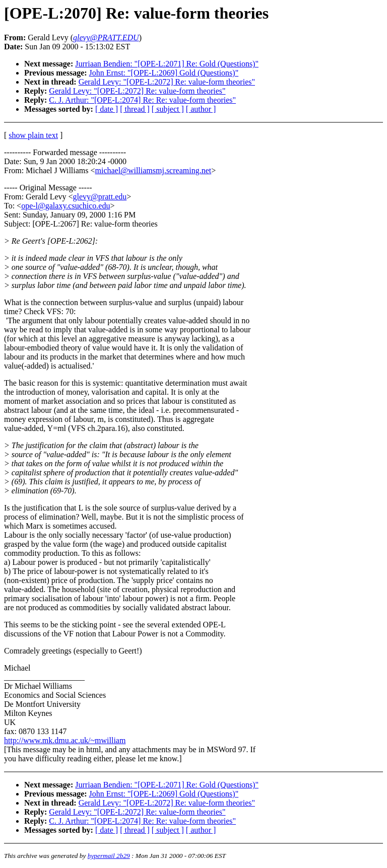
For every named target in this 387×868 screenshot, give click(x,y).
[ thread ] (135, 109)
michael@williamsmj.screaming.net (153, 170)
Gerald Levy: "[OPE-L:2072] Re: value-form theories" (167, 82)
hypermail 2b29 (109, 856)
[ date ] (107, 109)
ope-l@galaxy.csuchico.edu (66, 206)
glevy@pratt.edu (100, 197)
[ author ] (201, 109)
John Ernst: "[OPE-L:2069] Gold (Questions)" (164, 73)
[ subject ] (168, 109)
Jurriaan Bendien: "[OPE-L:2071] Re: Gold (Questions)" (167, 64)
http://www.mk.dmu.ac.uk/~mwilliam (65, 740)
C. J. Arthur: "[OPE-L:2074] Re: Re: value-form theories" (142, 100)
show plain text (33, 135)
